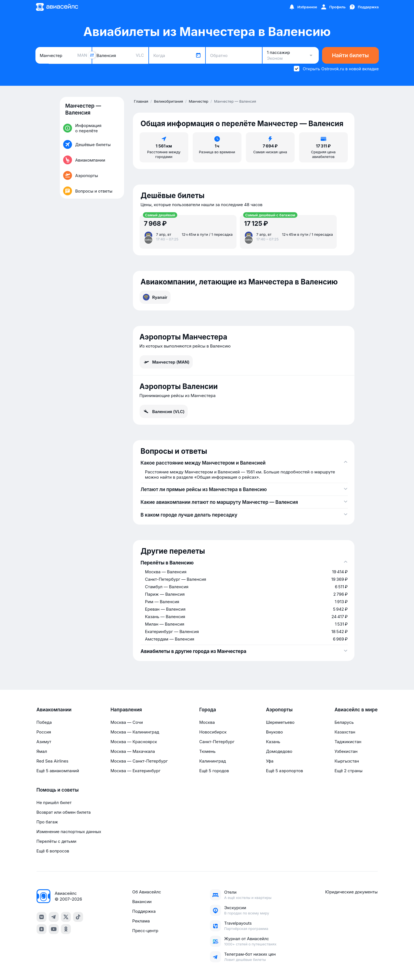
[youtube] (54, 929)
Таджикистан (348, 742)
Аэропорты (279, 710)
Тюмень (207, 751)
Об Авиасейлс (146, 892)
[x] (66, 917)
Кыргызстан (347, 761)
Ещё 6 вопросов (53, 851)
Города (208, 710)
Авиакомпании (54, 710)
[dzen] (42, 929)
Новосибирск (213, 732)
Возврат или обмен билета (64, 812)
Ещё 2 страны (349, 771)
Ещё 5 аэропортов (284, 771)
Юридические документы (351, 892)
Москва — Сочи (127, 722)
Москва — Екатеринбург (136, 771)
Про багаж (47, 822)
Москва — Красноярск (134, 742)
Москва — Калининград (135, 732)
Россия (44, 732)
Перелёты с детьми (56, 841)
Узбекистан (346, 751)
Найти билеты (350, 55)
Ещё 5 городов (214, 771)
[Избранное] (303, 7)
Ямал (42, 751)
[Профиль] (333, 7)
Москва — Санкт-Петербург (139, 761)
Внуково (274, 732)
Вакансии (142, 902)
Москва (207, 722)
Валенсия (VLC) (164, 411)
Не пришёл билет (54, 803)
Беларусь (344, 722)
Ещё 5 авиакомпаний (58, 771)
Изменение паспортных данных (69, 832)
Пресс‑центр (145, 931)
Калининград (212, 761)
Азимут (44, 742)
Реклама (141, 921)
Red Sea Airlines (52, 761)
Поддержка (144, 911)
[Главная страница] (57, 7)
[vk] (42, 917)
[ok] (66, 929)
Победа (44, 722)
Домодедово (279, 751)
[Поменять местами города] (92, 55)
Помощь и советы (58, 790)
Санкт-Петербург (217, 742)
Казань (273, 742)
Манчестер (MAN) (166, 362)
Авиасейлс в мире (356, 710)
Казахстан (345, 732)
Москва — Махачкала (133, 751)
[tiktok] (78, 917)
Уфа (270, 761)
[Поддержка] (364, 7)
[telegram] (54, 917)
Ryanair (155, 297)
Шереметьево (280, 722)
